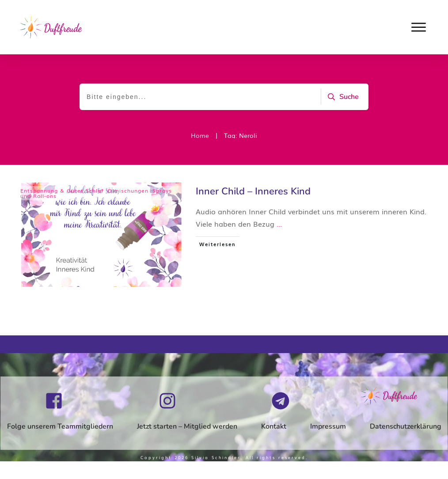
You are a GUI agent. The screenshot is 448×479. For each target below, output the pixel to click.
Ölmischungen (128, 190)
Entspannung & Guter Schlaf (62, 190)
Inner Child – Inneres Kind (253, 191)
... (279, 224)
